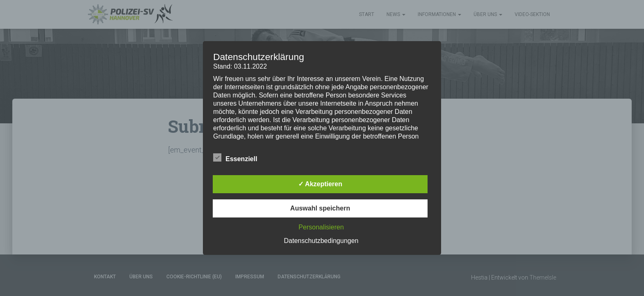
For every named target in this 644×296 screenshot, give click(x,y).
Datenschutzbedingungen (321, 241)
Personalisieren (321, 227)
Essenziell (235, 158)
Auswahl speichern (320, 208)
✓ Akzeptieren (320, 184)
